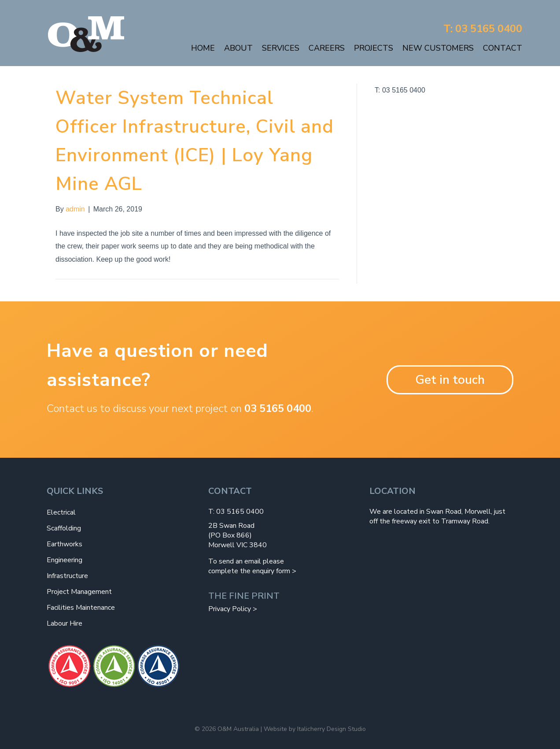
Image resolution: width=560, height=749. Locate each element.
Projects (374, 48)
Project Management (79, 592)
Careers (327, 48)
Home (203, 48)
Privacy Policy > (233, 609)
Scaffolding (64, 528)
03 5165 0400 (278, 408)
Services (281, 48)
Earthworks (64, 544)
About (238, 48)
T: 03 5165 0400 (483, 29)
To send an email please (246, 561)
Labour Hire (64, 623)
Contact (503, 48)
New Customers (438, 48)
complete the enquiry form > (252, 571)
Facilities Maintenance (81, 608)
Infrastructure (67, 576)
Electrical (61, 512)
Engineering (64, 560)
